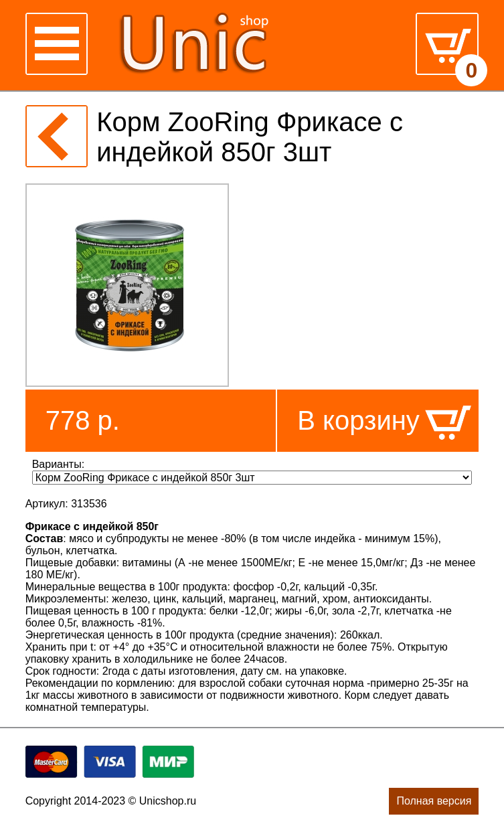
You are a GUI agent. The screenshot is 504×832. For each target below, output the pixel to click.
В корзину (358, 420)
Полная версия (434, 801)
